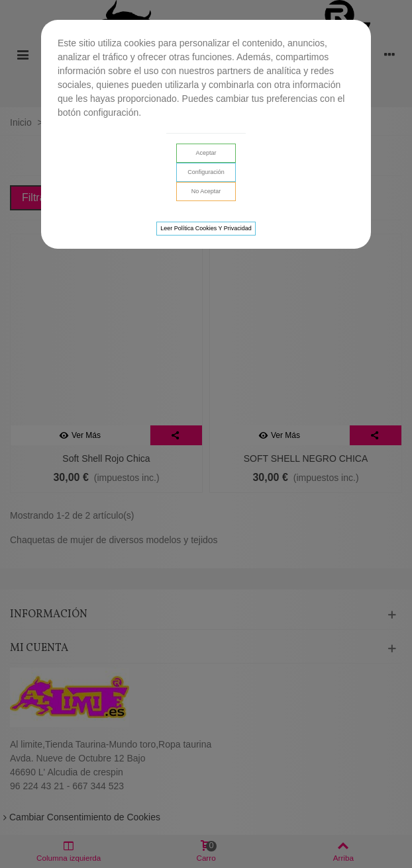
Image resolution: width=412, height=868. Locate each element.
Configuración (206, 172)
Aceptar (206, 153)
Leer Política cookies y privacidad (206, 228)
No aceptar (206, 191)
